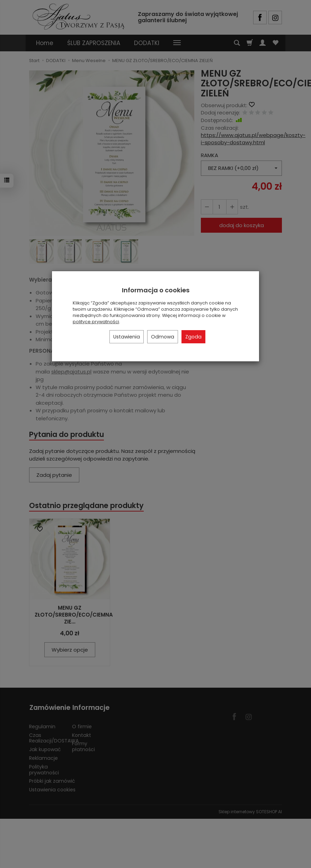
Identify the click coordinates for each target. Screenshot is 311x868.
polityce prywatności (96, 322)
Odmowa (163, 337)
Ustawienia (127, 337)
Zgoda (193, 337)
